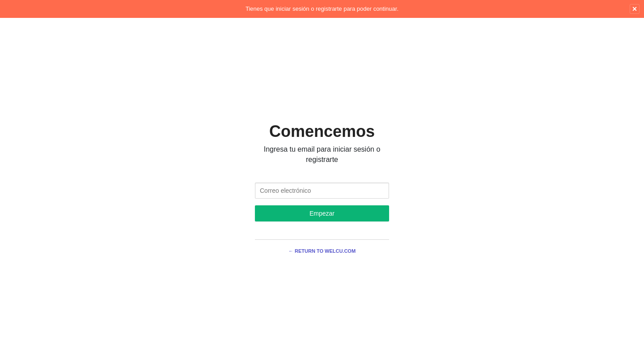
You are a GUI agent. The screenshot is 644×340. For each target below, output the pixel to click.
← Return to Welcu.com (322, 251)
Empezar (322, 213)
